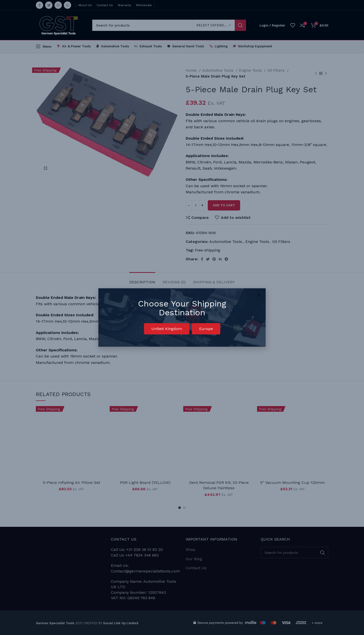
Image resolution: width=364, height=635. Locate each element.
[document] (182, 317)
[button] (167, 329)
